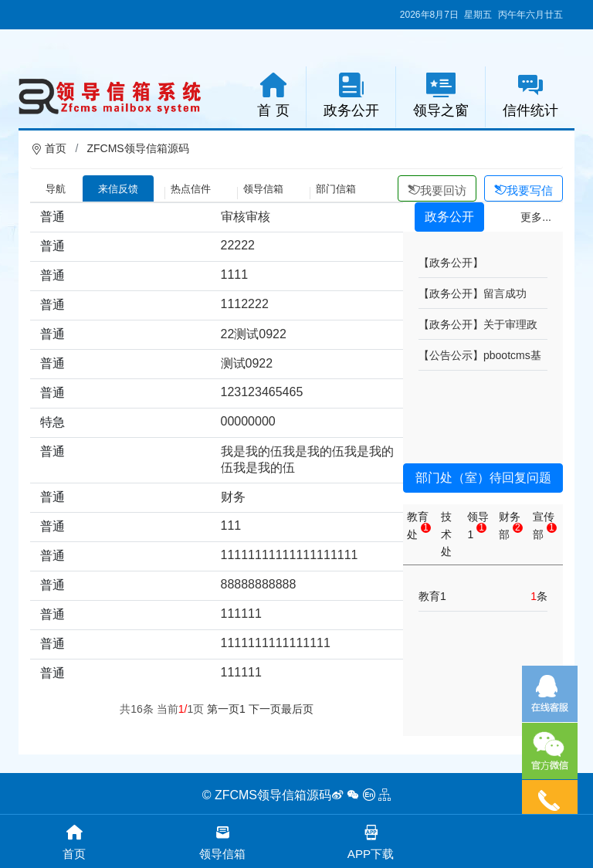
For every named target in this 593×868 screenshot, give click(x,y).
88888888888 (259, 584)
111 (231, 526)
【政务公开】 (451, 263)
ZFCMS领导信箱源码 (137, 148)
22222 (238, 245)
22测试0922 (254, 334)
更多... (536, 217)
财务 (233, 497)
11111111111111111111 (290, 555)
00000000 (248, 421)
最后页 (297, 709)
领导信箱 (263, 189)
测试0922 (247, 363)
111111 (241, 614)
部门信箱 (336, 189)
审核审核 (246, 217)
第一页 (223, 709)
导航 (56, 189)
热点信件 (191, 189)
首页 (56, 148)
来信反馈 (118, 189)
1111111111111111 (276, 643)
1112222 (245, 304)
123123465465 (262, 392)
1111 (235, 275)
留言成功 (505, 293)
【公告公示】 (451, 355)
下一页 (265, 709)
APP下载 (371, 841)
